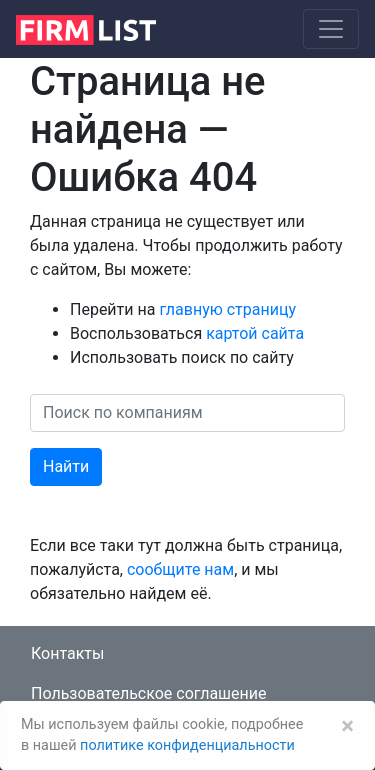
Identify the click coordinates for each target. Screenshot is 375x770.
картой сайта (255, 333)
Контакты (67, 653)
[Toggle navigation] (331, 29)
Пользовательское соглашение (149, 693)
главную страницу (227, 309)
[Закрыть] (347, 726)
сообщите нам (180, 569)
